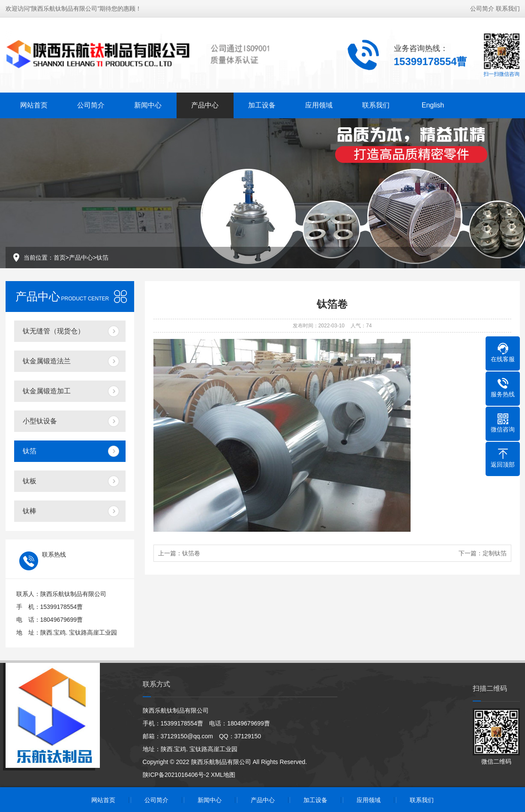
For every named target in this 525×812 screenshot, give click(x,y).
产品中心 (205, 104)
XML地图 (223, 775)
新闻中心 (148, 104)
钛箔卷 (191, 553)
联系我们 (508, 7)
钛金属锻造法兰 (47, 361)
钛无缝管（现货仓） (54, 331)
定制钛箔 (495, 553)
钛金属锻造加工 (47, 391)
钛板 (30, 481)
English (433, 104)
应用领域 (319, 104)
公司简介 (482, 7)
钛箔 (102, 258)
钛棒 (30, 511)
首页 (60, 258)
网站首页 (34, 104)
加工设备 (262, 104)
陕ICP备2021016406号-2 (176, 775)
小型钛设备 (40, 421)
